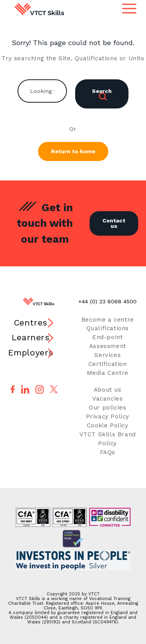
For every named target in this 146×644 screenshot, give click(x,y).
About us (108, 390)
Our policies (107, 408)
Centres (31, 323)
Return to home (73, 151)
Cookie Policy (108, 425)
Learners (31, 337)
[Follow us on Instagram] (40, 389)
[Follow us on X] (54, 389)
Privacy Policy (108, 416)
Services (107, 355)
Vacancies (107, 399)
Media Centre (108, 373)
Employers (31, 353)
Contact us (114, 223)
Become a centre (108, 320)
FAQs (108, 452)
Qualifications (108, 328)
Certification (108, 364)
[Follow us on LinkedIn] (25, 389)
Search (102, 94)
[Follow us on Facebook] (13, 389)
